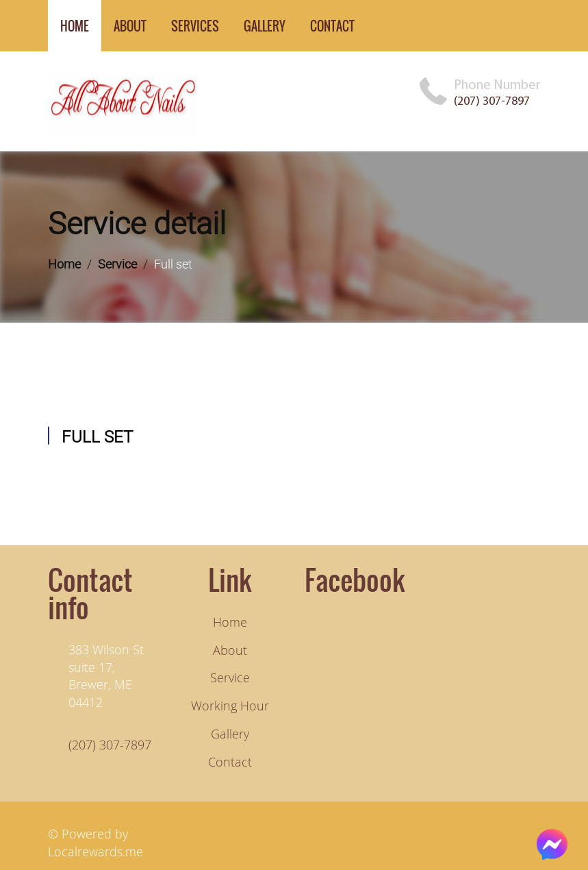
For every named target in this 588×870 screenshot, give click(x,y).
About (230, 650)
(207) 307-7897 (492, 101)
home (75, 26)
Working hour (230, 706)
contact (332, 26)
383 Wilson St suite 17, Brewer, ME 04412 (106, 676)
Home (64, 264)
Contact (230, 762)
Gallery (230, 734)
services (195, 26)
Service (117, 264)
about (130, 26)
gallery (265, 26)
